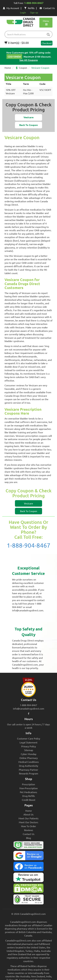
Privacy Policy (29, 746)
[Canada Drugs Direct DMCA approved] (28, 889)
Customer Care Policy (29, 738)
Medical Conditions (29, 762)
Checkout (47, 43)
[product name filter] (29, 34)
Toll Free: (28, 3)
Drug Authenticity (29, 766)
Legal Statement (28, 742)
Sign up (34, 12)
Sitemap (29, 750)
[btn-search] (48, 35)
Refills (29, 8)
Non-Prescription (29, 788)
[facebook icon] (29, 713)
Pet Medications (28, 792)
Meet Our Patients (28, 818)
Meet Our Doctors (28, 822)
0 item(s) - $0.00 (17, 43)
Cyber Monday (29, 754)
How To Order (29, 826)
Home (8, 68)
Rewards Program (29, 773)
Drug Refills (29, 796)
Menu (46, 23)
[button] (28, 117)
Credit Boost (29, 800)
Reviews (29, 830)
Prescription (28, 784)
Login (23, 12)
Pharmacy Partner (28, 770)
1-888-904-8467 (29, 545)
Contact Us (47, 8)
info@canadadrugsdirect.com (29, 708)
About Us (28, 814)
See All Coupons (29, 60)
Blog (28, 838)
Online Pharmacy (29, 758)
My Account (11, 8)
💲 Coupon (21, 68)
